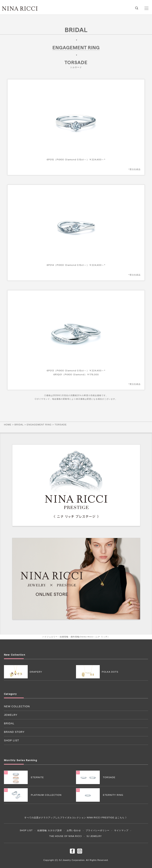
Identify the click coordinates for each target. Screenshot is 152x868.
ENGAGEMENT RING (76, 48)
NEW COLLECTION (17, 706)
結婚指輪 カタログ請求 (50, 830)
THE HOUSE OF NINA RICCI (66, 836)
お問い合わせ (74, 830)
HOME (8, 425)
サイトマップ (121, 830)
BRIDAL (76, 30)
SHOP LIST (11, 740)
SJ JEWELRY (94, 836)
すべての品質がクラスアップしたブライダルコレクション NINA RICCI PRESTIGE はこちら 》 (76, 818)
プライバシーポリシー (98, 830)
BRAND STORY (14, 732)
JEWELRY (11, 715)
